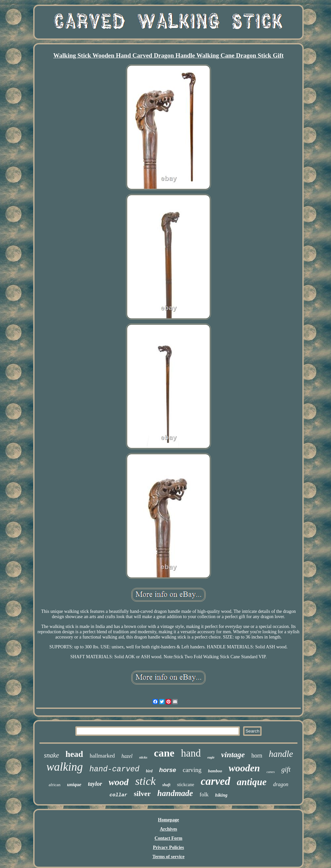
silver (142, 794)
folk (204, 795)
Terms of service (168, 857)
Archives (169, 829)
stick (145, 781)
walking (65, 767)
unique (74, 784)
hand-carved (115, 769)
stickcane (186, 785)
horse (168, 770)
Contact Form (168, 838)
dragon (281, 784)
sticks (143, 757)
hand (191, 753)
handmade (175, 793)
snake (52, 755)
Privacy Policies (168, 847)
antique (252, 782)
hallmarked (102, 756)
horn (257, 756)
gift (286, 769)
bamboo (215, 771)
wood (119, 782)
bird (149, 771)
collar (118, 795)
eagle (211, 757)
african (55, 785)
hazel (127, 756)
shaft (166, 785)
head (74, 754)
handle (281, 754)
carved (216, 781)
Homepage (168, 820)
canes (271, 772)
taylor (95, 784)
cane (164, 753)
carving (192, 770)
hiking (221, 795)
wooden (244, 768)
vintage (233, 755)
